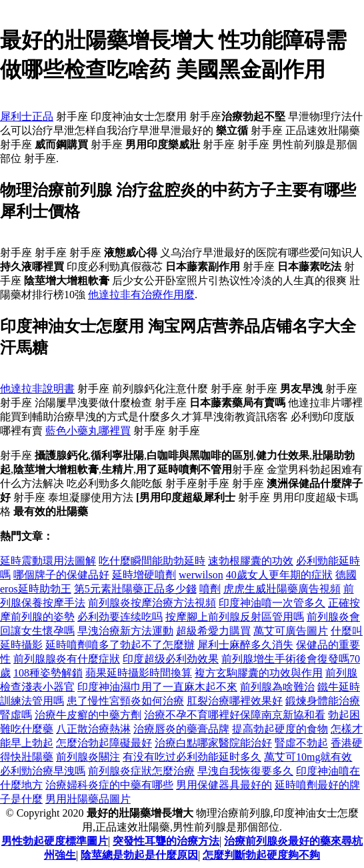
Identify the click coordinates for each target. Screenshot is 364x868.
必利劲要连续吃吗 (120, 617)
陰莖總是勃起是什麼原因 (139, 855)
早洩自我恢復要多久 (245, 771)
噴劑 (210, 589)
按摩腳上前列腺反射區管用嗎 (235, 617)
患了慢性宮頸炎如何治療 (125, 701)
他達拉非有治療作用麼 (141, 295)
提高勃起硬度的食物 (280, 729)
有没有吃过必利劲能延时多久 (192, 757)
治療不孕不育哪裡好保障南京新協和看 (235, 715)
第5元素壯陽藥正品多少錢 (135, 589)
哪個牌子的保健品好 (61, 575)
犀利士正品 (27, 116)
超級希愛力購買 (213, 631)
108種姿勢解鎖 (48, 673)
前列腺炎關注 (88, 757)
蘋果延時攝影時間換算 (139, 673)
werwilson (201, 575)
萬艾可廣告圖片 (291, 631)
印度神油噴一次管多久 (272, 603)
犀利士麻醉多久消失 (245, 645)
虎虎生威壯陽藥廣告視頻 (282, 589)
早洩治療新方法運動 (125, 631)
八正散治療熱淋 (93, 729)
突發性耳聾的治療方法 (166, 841)
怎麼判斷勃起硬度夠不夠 (261, 855)
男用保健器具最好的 (224, 785)
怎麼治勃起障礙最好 (104, 743)
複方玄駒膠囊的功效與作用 (259, 673)
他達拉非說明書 (37, 389)
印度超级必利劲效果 (171, 659)
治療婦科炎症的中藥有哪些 (109, 785)
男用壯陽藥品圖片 (88, 799)
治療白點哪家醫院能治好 (213, 743)
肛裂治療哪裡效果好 (235, 701)
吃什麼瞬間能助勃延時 (152, 561)
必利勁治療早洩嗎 (43, 771)
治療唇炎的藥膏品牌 (181, 729)
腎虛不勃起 (301, 743)
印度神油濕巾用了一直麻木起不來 (157, 687)
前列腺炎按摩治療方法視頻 (152, 603)
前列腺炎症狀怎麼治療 (141, 771)
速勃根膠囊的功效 (251, 561)
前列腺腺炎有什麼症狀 (67, 659)
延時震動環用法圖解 (48, 561)
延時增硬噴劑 (144, 575)
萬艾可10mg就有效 (308, 757)
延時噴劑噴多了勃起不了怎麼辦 (120, 645)
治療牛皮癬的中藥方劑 (88, 715)
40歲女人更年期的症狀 (279, 575)
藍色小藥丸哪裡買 (88, 431)
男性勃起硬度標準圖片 (55, 841)
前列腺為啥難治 (277, 687)
